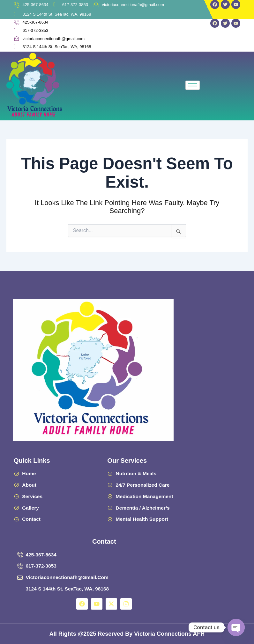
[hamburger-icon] (193, 85)
